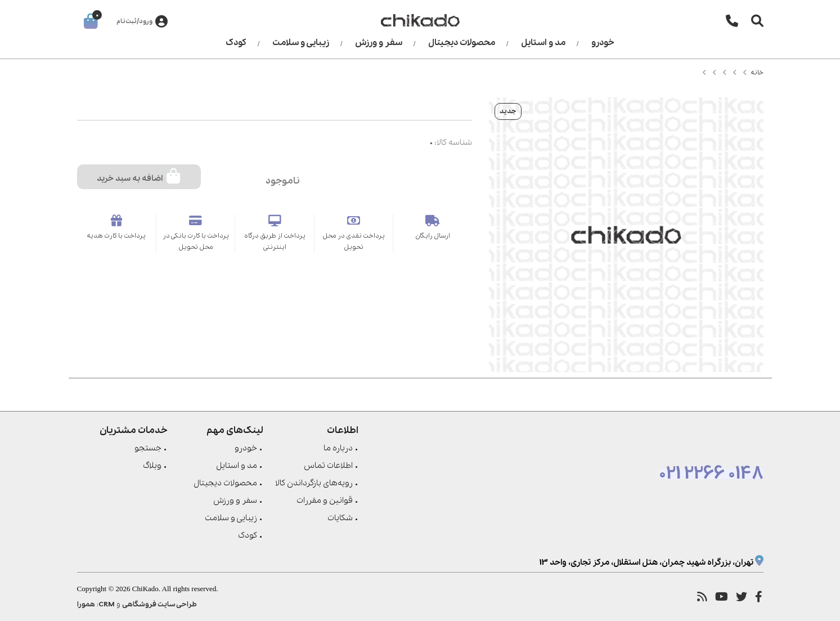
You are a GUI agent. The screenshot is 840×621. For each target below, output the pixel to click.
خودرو (603, 43)
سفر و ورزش (379, 43)
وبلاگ (152, 466)
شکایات (340, 518)
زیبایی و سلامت (301, 43)
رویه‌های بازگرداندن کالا (314, 483)
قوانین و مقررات (325, 501)
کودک (236, 43)
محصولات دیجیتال (462, 43)
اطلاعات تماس (328, 466)
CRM (107, 604)
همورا (86, 604)
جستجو (148, 448)
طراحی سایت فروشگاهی (160, 604)
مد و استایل (543, 43)
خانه (757, 73)
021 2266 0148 (711, 474)
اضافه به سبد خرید (139, 176)
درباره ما (338, 448)
